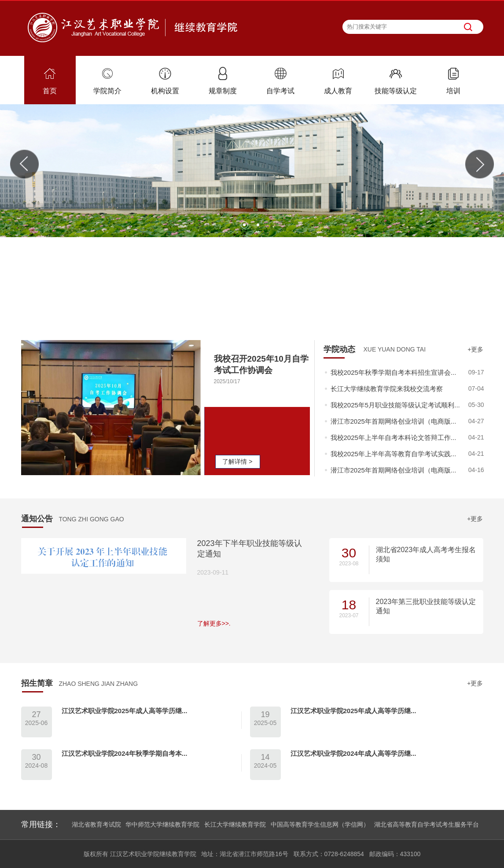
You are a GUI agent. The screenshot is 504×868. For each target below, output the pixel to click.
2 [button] (259, 226)
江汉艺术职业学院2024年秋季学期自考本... (125, 753)
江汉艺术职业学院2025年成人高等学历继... (125, 711)
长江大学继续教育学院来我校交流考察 (387, 389)
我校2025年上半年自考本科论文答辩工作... (394, 438)
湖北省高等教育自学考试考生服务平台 (427, 824)
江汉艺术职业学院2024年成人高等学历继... (353, 753)
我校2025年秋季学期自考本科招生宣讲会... (394, 372)
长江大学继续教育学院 (235, 824)
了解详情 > (237, 461)
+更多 (475, 349)
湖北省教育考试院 (96, 824)
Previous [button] (24, 164)
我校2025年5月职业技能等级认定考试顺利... (395, 405)
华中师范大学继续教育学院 (162, 824)
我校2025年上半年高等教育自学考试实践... (394, 454)
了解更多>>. (214, 623)
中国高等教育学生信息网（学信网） (320, 824)
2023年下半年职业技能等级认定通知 (250, 549)
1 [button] (245, 226)
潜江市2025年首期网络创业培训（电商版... (394, 421)
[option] (252, 171)
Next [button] (480, 164)
